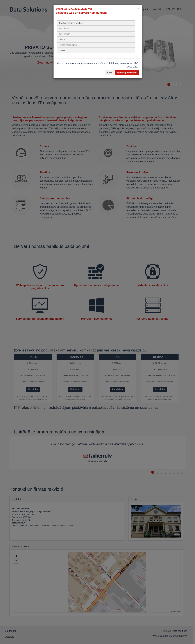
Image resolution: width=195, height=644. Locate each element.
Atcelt (109, 73)
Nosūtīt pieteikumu (127, 73)
